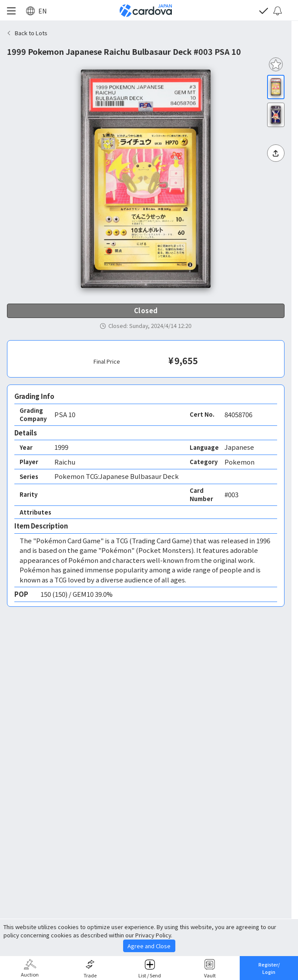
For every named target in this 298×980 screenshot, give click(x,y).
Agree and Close (149, 946)
